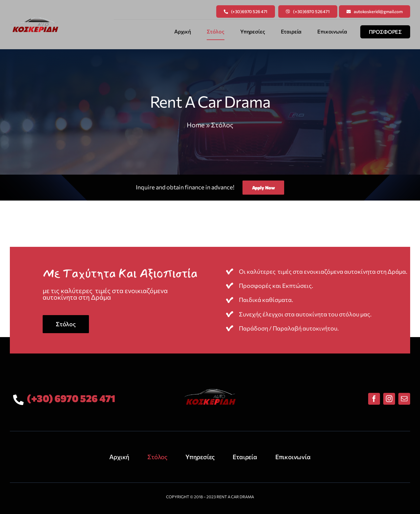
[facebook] (374, 399)
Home (196, 125)
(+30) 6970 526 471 (71, 398)
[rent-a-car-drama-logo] (34, 18)
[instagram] (389, 399)
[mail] (404, 399)
